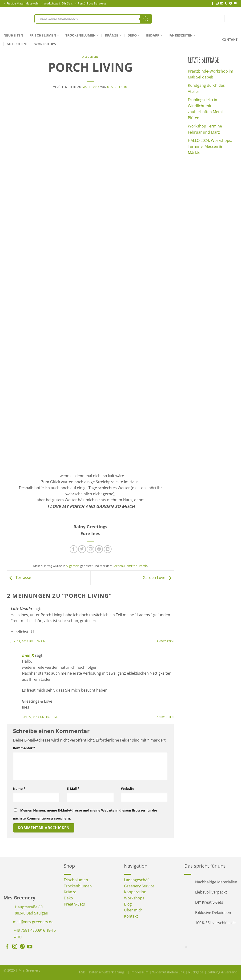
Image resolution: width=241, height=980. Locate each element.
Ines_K (28, 655)
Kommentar (24, 748)
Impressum (140, 972)
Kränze (113, 35)
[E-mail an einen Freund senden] (90, 549)
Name (19, 789)
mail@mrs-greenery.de (33, 922)
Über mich (133, 910)
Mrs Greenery (117, 87)
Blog (128, 904)
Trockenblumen (82, 35)
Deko (134, 35)
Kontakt (229, 39)
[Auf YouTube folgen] (235, 4)
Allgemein (90, 57)
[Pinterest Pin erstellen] (99, 549)
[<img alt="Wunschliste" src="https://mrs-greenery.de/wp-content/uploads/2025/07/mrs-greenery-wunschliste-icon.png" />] (206, 19)
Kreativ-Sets (74, 904)
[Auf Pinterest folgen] (231, 4)
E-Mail (73, 789)
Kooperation (135, 892)
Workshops (45, 44)
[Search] (146, 19)
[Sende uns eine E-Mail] (222, 4)
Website (128, 789)
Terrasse (19, 578)
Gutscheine (17, 44)
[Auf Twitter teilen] (82, 549)
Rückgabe (196, 972)
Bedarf (154, 35)
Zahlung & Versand (222, 972)
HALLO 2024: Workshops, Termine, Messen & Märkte (210, 146)
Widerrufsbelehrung (168, 972)
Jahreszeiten (182, 35)
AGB (82, 972)
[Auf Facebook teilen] (74, 549)
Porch (143, 566)
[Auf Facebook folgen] (213, 4)
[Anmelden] (217, 20)
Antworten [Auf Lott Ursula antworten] (165, 641)
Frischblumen (44, 35)
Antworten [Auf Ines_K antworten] (165, 717)
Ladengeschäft (137, 880)
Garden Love (158, 578)
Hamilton (131, 566)
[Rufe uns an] (226, 4)
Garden (118, 566)
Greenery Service (139, 886)
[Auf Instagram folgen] (217, 4)
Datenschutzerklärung (106, 972)
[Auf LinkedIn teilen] (108, 549)
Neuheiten (13, 35)
